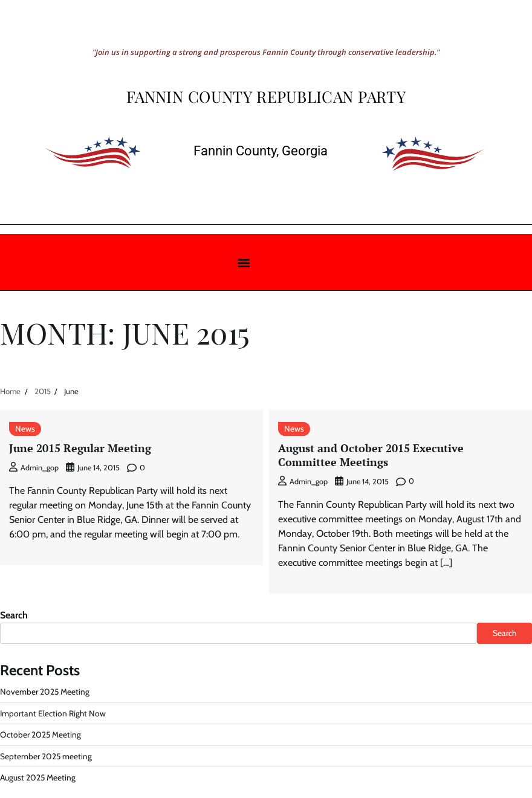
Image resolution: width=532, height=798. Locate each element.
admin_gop (34, 468)
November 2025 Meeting (45, 692)
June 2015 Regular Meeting (80, 448)
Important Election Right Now (53, 713)
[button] (243, 262)
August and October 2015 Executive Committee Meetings (371, 455)
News (25, 429)
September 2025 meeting (46, 756)
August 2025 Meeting (38, 777)
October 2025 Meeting (41, 735)
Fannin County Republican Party (266, 96)
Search (14, 615)
